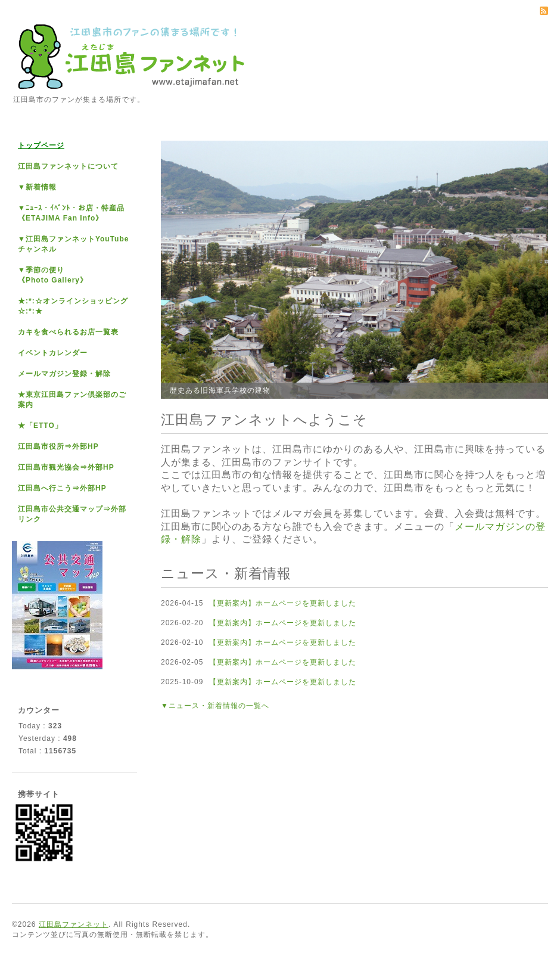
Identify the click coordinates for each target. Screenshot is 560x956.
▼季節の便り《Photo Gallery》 (53, 275)
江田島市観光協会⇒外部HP (66, 467)
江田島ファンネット (74, 924)
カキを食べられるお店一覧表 (68, 332)
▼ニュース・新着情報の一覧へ (215, 706)
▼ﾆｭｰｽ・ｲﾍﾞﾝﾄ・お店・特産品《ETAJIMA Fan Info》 (71, 213)
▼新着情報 (37, 187)
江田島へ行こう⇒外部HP (62, 488)
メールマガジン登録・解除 (64, 374)
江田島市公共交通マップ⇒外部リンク (72, 514)
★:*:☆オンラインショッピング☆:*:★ (73, 306)
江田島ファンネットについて (68, 166)
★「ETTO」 (40, 426)
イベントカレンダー (53, 353)
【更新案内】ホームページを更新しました (283, 603)
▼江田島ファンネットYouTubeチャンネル (73, 244)
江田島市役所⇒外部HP (58, 446)
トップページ (41, 145)
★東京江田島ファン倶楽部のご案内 (72, 400)
